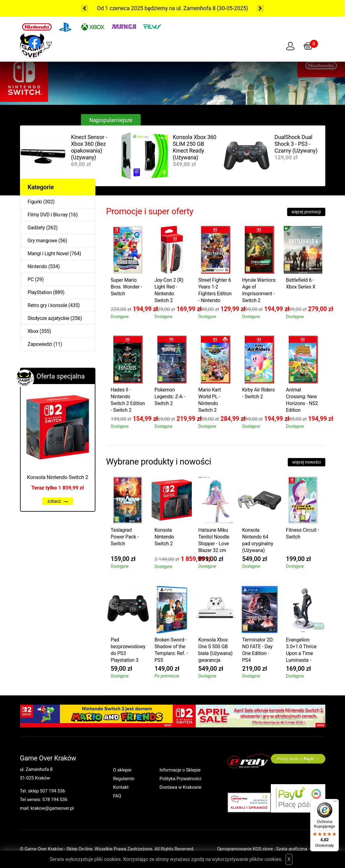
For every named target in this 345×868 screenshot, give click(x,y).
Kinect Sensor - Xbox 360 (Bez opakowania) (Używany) (89, 147)
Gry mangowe (42, 241)
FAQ (117, 796)
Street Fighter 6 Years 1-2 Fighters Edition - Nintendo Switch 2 (215, 291)
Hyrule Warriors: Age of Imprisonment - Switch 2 (259, 290)
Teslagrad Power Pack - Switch (125, 537)
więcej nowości (306, 462)
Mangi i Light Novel (48, 254)
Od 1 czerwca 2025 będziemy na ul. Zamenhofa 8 (156, 8)
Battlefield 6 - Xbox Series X (301, 283)
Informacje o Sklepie (180, 770)
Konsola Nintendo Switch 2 (57, 477)
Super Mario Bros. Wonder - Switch (126, 287)
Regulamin (124, 779)
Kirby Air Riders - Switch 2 (259, 393)
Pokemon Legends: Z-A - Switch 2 (170, 397)
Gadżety (36, 228)
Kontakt (121, 787)
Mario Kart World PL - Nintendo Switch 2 (209, 400)
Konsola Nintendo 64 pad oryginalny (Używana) (258, 540)
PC (31, 279)
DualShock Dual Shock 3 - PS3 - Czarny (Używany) (296, 144)
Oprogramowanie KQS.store (245, 849)
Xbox (33, 331)
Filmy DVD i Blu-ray (48, 215)
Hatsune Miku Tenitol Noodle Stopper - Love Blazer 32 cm (214, 540)
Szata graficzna (301, 849)
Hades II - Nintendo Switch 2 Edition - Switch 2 (128, 400)
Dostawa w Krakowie (180, 787)
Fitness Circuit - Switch (302, 533)
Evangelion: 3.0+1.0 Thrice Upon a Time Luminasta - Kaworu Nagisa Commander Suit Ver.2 (302, 651)
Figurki (35, 202)
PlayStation (40, 292)
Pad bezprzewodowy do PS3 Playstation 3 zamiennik (128, 651)
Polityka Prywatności (180, 779)
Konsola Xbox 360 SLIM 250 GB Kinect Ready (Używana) (195, 147)
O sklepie (122, 770)
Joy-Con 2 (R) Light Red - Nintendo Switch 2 (169, 290)
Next (260, 8)
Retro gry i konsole (48, 305)
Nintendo (38, 266)
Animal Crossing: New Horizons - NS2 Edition (302, 400)
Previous (85, 8)
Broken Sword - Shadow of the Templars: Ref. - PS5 (171, 650)
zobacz (58, 501)
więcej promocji (306, 212)
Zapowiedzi (40, 344)
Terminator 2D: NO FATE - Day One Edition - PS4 (258, 650)
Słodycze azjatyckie (49, 318)
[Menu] (335, 803)
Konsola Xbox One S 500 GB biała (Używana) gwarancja (215, 650)
